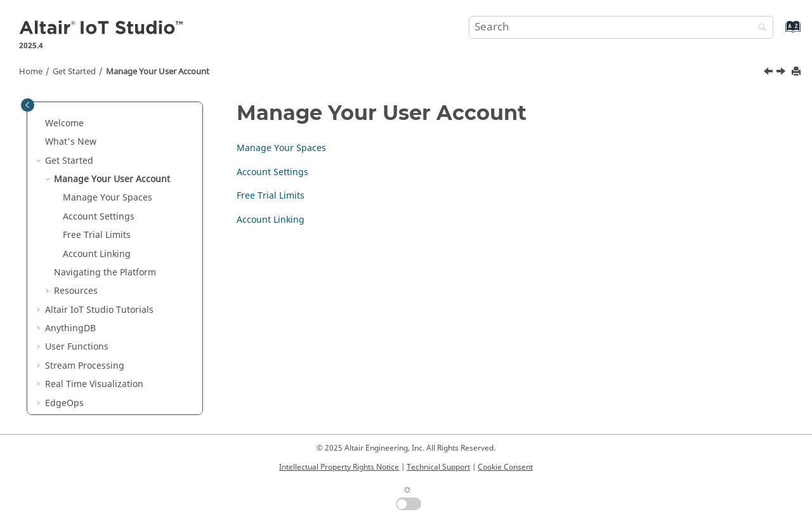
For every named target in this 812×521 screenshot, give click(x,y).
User (77, 347)
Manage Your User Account (158, 72)
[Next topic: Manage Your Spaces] (782, 73)
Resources (76, 291)
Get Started (74, 72)
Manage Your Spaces (108, 198)
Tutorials (99, 310)
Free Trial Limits (97, 235)
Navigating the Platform (105, 273)
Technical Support (438, 467)
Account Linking (97, 254)
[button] (40, 124)
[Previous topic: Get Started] (769, 73)
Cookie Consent (505, 467)
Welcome (64, 123)
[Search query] (621, 27)
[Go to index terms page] (779, 33)
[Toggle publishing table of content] (28, 105)
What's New (71, 142)
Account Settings (99, 217)
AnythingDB (70, 328)
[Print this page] (797, 72)
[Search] (759, 28)
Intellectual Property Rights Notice (339, 467)
